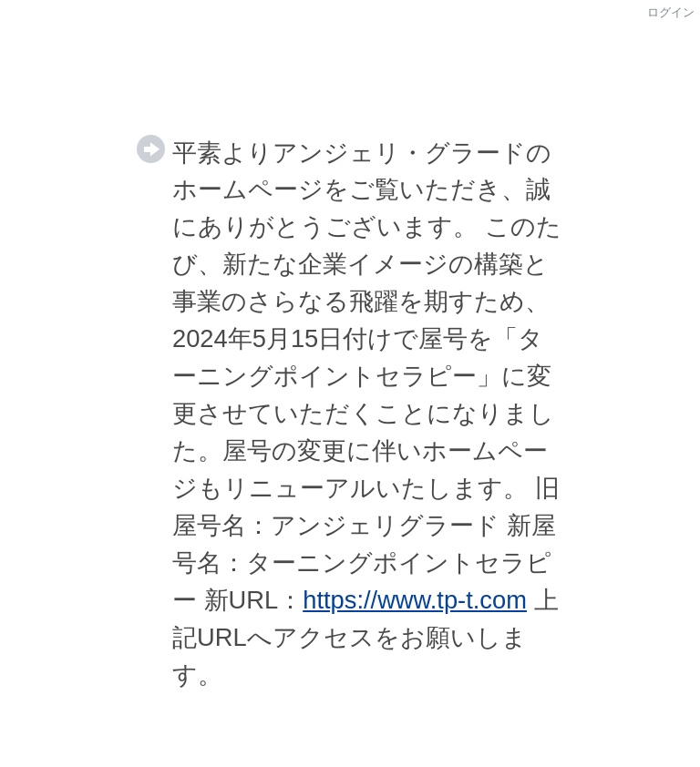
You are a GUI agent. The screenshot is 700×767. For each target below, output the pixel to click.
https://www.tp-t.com (415, 600)
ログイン (671, 12)
